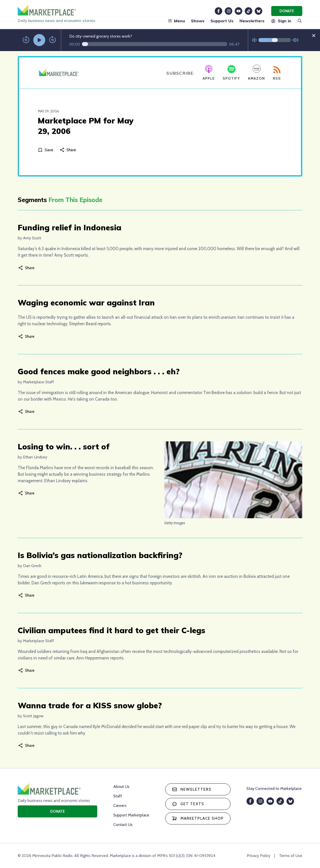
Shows (198, 21)
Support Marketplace (131, 815)
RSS (277, 73)
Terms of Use (291, 856)
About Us (121, 787)
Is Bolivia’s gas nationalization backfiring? (100, 555)
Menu (176, 21)
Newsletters (252, 21)
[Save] (46, 150)
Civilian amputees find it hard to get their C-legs (111, 630)
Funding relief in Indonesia (69, 227)
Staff (118, 796)
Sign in (281, 21)
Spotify (231, 73)
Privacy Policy (258, 856)
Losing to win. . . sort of (64, 447)
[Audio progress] (154, 44)
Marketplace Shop (198, 818)
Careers (120, 806)
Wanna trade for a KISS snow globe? (90, 705)
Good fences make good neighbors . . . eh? (99, 371)
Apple (209, 73)
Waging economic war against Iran (86, 303)
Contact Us (123, 825)
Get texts (188, 804)
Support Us (222, 21)
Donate (287, 11)
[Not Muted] (254, 40)
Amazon (256, 72)
